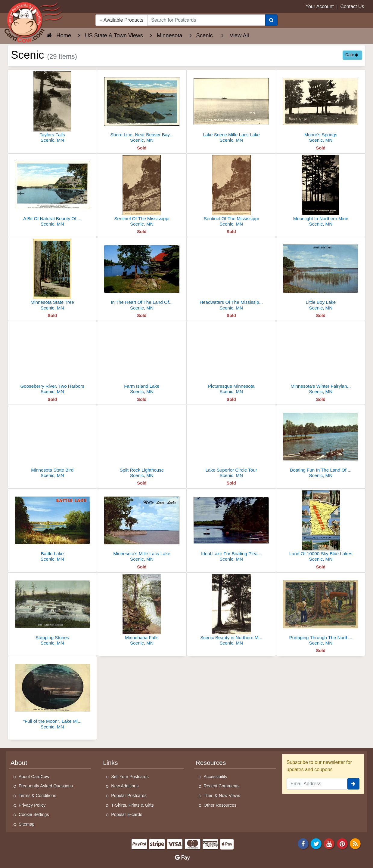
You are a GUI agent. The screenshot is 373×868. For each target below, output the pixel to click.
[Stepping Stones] (52, 611)
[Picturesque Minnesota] (231, 359)
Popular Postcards (129, 796)
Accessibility (216, 777)
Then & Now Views (222, 796)
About (19, 763)
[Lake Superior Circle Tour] (231, 443)
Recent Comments (222, 786)
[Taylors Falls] (52, 108)
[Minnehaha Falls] (142, 611)
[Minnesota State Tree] (52, 275)
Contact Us (352, 6)
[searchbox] (206, 20)
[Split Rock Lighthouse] (142, 443)
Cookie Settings (34, 814)
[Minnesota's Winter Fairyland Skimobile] (321, 359)
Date (351, 55)
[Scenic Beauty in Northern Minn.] (231, 611)
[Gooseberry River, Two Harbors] (52, 359)
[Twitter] (316, 843)
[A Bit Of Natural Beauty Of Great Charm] (52, 192)
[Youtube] (329, 843)
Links (110, 763)
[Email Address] (317, 784)
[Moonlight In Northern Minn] (321, 192)
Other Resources (220, 805)
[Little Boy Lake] (321, 275)
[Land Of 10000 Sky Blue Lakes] (321, 527)
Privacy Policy (32, 805)
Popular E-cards (127, 814)
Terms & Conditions (37, 796)
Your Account (320, 6)
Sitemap (27, 824)
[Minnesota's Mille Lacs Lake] (142, 527)
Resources (211, 763)
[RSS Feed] (355, 843)
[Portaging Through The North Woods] (321, 611)
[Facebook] (303, 843)
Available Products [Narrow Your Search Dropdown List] (121, 20)
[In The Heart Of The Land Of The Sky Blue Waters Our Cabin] (142, 275)
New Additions (125, 786)
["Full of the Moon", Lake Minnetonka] (52, 694)
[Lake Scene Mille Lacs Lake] (231, 108)
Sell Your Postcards (130, 777)
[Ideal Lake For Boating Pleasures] (231, 527)
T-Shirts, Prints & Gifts (132, 805)
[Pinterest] (342, 843)
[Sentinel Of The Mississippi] (142, 192)
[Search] (271, 20)
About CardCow (34, 777)
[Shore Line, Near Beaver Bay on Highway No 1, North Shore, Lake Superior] (142, 108)
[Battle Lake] (52, 527)
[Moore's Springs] (321, 108)
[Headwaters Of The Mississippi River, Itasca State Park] (231, 275)
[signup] (353, 784)
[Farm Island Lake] (142, 359)
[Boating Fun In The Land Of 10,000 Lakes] (321, 443)
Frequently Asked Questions (46, 786)
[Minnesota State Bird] (52, 443)
